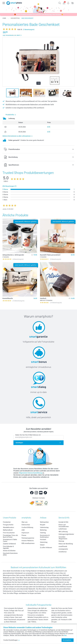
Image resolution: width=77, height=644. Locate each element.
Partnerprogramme (28, 538)
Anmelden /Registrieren (63, 538)
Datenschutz (26, 525)
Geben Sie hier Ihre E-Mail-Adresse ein (28, 435)
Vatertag (43, 533)
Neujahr (43, 525)
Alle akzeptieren (67, 640)
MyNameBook (8, 530)
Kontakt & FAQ (63, 522)
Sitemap (61, 541)
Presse (24, 535)
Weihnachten (44, 522)
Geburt (42, 545)
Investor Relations (28, 541)
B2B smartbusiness (28, 543)
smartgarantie (63, 549)
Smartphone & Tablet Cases (10, 540)
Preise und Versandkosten (64, 526)
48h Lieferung (63, 532)
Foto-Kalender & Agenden (8, 547)
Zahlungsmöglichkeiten (66, 534)
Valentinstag (44, 527)
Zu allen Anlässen (46, 548)
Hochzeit (43, 540)
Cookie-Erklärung (27, 527)
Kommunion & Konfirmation (45, 536)
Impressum (25, 533)
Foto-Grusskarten (9, 533)
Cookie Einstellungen (12, 640)
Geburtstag (44, 542)
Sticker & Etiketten (9, 551)
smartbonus (63, 552)
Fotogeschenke (8, 525)
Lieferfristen (63, 529)
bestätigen (19, 443)
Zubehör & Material (9, 544)
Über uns (25, 522)
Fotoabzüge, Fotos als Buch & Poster (10, 536)
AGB (23, 530)
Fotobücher (7, 522)
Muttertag (43, 530)
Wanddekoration (8, 527)
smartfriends (63, 546)
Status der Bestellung (66, 544)
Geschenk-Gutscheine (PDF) (10, 554)
